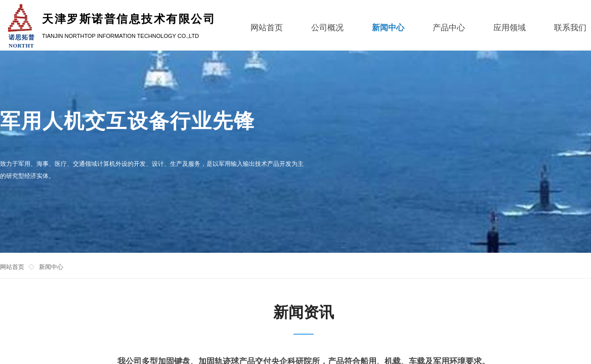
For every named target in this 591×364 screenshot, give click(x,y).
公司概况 (327, 28)
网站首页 (12, 267)
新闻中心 (51, 267)
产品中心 (449, 28)
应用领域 (510, 28)
